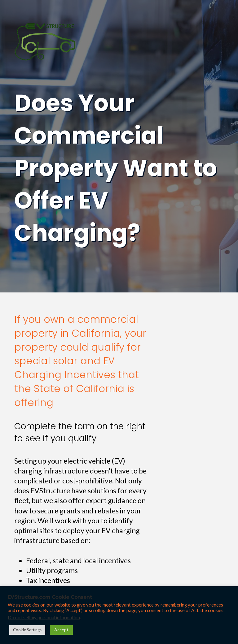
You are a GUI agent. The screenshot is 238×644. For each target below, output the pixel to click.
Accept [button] (61, 630)
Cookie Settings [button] (27, 630)
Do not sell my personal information (44, 618)
